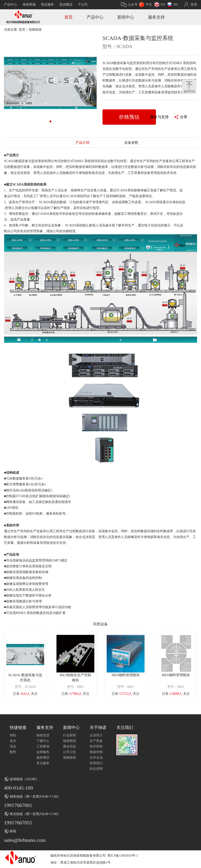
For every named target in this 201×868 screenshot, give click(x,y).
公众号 (133, 5)
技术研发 (96, 746)
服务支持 (156, 17)
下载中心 (43, 741)
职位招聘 (96, 769)
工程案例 (43, 746)
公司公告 (69, 752)
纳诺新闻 (69, 741)
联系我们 (96, 763)
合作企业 (96, 758)
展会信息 (69, 746)
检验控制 (96, 752)
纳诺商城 (29, 5)
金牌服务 (43, 752)
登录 (194, 5)
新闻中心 (126, 17)
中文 (149, 5)
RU (176, 5)
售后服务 (47, 5)
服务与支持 (159, 117)
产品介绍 (82, 143)
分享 (184, 117)
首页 (69, 17)
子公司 (83, 5)
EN (163, 5)
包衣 (13, 741)
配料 (13, 752)
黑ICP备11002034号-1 (123, 856)
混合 (13, 746)
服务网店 (43, 758)
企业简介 (96, 735)
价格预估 (129, 117)
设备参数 (131, 143)
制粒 (13, 735)
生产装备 (96, 741)
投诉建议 (66, 5)
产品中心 (10, 5)
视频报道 (69, 758)
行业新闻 (69, 735)
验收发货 (43, 735)
